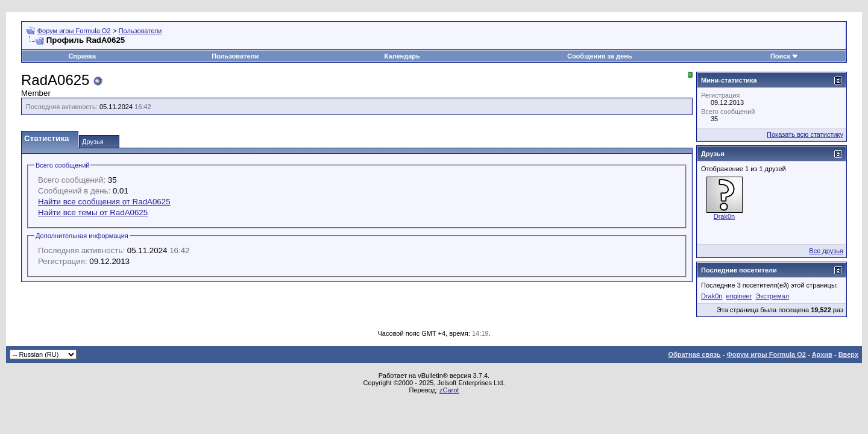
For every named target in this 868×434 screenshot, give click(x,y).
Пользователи (140, 31)
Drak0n (724, 216)
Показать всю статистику (805, 134)
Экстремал (772, 296)
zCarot (449, 390)
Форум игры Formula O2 (74, 31)
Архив (822, 354)
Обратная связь (694, 354)
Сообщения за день (599, 56)
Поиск (780, 56)
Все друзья (826, 251)
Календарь (402, 56)
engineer (739, 296)
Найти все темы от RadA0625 (93, 212)
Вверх (848, 354)
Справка (82, 56)
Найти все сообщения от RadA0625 (104, 202)
